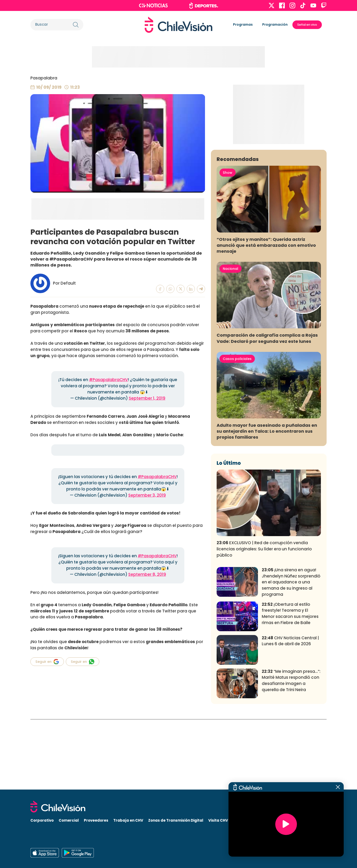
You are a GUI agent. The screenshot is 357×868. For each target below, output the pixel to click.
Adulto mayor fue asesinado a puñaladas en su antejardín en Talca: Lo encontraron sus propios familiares (267, 502)
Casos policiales (237, 429)
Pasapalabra (44, 78)
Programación (275, 24)
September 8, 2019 (147, 574)
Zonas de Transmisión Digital (176, 821)
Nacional (231, 339)
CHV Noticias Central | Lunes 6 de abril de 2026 (290, 711)
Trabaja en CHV (128, 821)
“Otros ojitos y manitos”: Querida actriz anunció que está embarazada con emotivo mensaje (266, 315)
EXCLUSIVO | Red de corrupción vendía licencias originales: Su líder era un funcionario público (264, 619)
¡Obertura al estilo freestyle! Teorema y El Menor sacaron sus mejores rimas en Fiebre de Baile (290, 684)
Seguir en (47, 662)
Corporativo (42, 821)
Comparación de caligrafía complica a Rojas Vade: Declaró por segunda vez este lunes (267, 408)
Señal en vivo (307, 25)
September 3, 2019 (147, 495)
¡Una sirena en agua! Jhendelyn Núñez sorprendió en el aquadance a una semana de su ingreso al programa (291, 652)
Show (228, 243)
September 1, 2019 (147, 398)
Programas (243, 24)
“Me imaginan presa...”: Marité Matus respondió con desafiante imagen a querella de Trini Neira (291, 751)
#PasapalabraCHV (109, 380)
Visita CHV (218, 821)
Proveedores (96, 821)
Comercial (69, 821)
